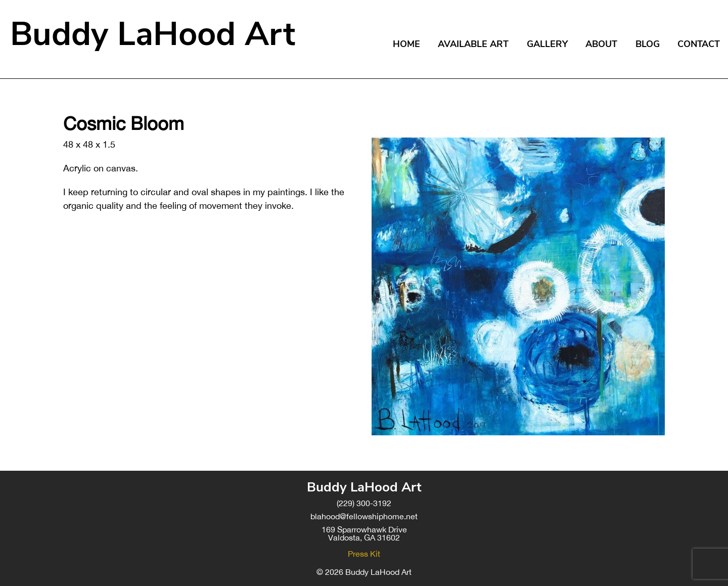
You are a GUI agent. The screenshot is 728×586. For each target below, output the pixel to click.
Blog (648, 44)
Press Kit (364, 554)
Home (406, 44)
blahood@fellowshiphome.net (364, 516)
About (601, 44)
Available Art (473, 44)
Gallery (547, 44)
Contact (699, 44)
